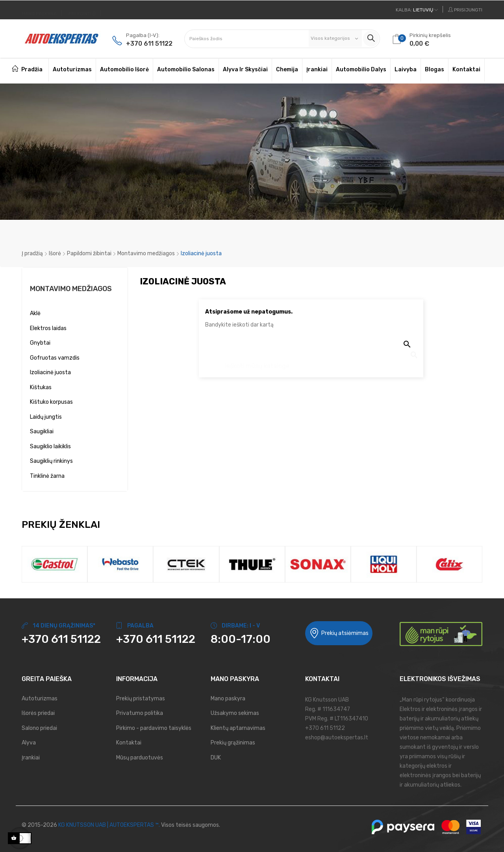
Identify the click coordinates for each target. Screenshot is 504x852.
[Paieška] (311, 362)
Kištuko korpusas (51, 402)
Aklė (35, 313)
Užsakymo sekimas (235, 713)
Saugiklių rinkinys (51, 461)
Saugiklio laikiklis (50, 446)
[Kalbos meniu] (417, 10)
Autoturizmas (40, 699)
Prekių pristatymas (141, 699)
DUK (216, 758)
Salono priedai (39, 728)
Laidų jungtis (46, 417)
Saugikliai (42, 432)
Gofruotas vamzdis (55, 358)
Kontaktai (129, 743)
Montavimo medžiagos (71, 289)
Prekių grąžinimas (233, 743)
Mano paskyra (228, 699)
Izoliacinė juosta (50, 372)
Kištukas (41, 387)
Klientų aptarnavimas (238, 728)
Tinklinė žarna (47, 476)
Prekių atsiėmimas (339, 633)
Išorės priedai (38, 713)
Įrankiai (31, 758)
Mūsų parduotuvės (140, 758)
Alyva (29, 743)
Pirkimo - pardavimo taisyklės (154, 728)
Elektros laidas (48, 328)
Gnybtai (40, 343)
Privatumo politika (140, 713)
